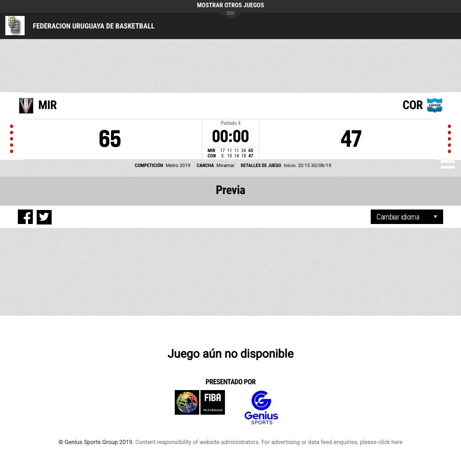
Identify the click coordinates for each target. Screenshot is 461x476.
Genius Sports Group (261, 408)
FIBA (200, 408)
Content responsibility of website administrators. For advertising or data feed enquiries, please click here (269, 442)
